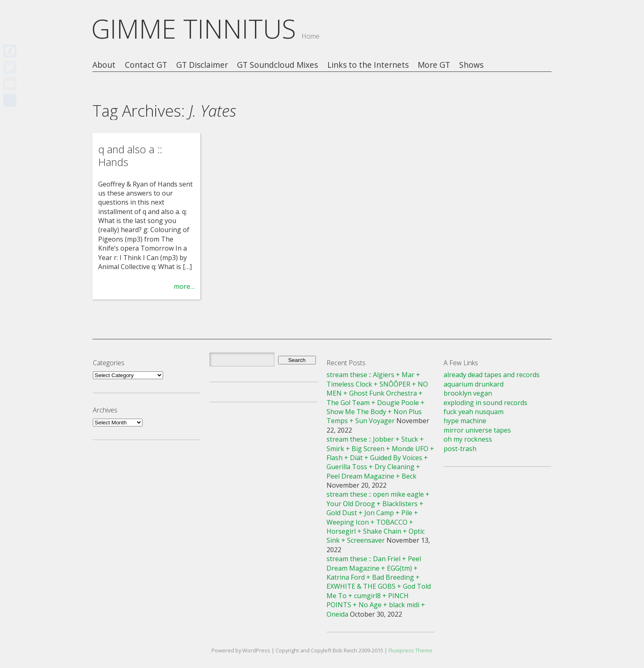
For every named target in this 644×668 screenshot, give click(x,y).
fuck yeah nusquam (474, 412)
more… (184, 286)
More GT (434, 65)
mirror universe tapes (477, 430)
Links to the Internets (368, 65)
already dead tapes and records (492, 375)
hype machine (465, 421)
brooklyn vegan (468, 393)
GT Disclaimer (202, 65)
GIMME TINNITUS (194, 29)
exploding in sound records (485, 403)
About (104, 65)
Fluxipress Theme (411, 650)
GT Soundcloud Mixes (277, 65)
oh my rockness (468, 439)
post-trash (460, 449)
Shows (471, 65)
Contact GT (146, 65)
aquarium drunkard (474, 384)
